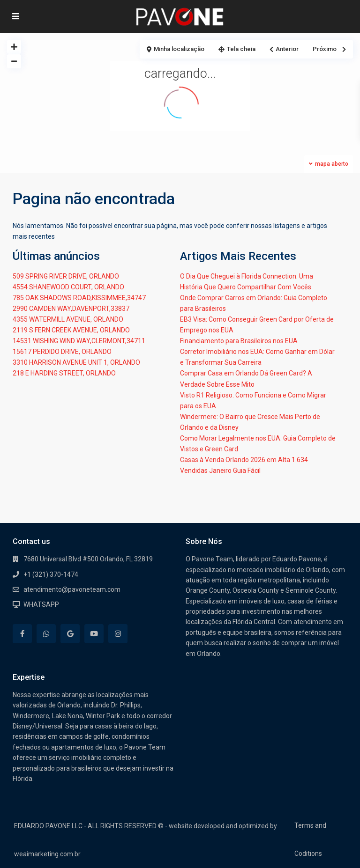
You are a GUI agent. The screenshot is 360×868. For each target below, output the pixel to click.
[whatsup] (46, 634)
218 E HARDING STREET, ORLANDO (64, 373)
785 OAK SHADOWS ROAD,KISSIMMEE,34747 (79, 298)
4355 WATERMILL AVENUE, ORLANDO (68, 319)
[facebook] (22, 634)
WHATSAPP (41, 604)
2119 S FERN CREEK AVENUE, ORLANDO (71, 330)
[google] (70, 634)
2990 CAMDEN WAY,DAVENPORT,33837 (71, 309)
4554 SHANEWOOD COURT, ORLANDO (68, 287)
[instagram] (118, 634)
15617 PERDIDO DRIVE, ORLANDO (62, 352)
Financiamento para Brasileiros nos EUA (239, 341)
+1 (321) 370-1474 (51, 574)
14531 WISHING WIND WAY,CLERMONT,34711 (79, 341)
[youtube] (94, 634)
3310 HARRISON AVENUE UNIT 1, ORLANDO (76, 362)
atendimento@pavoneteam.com (72, 589)
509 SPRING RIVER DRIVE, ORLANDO (66, 276)
